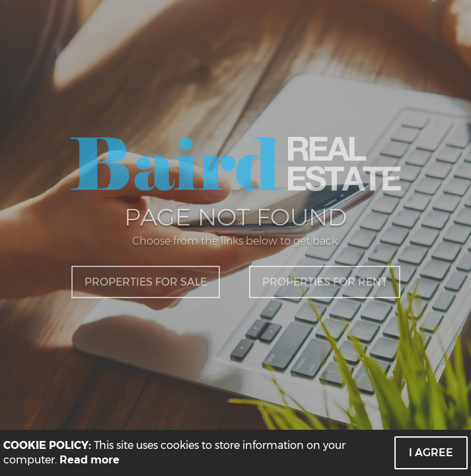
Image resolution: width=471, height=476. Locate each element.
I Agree (431, 453)
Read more (90, 460)
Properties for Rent (325, 282)
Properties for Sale (146, 282)
